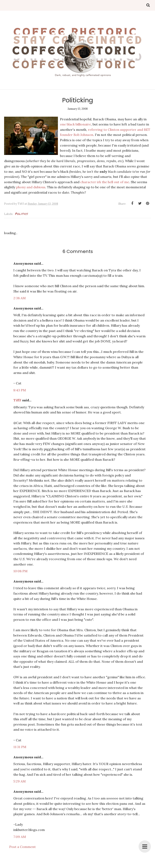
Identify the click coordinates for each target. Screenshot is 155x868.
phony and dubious (31, 187)
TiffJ (17, 400)
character (88, 182)
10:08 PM (20, 571)
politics (21, 214)
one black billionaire (75, 124)
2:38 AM (20, 298)
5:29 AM (20, 781)
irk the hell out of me (113, 182)
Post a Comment (22, 847)
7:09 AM (20, 837)
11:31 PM (20, 747)
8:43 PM (20, 390)
